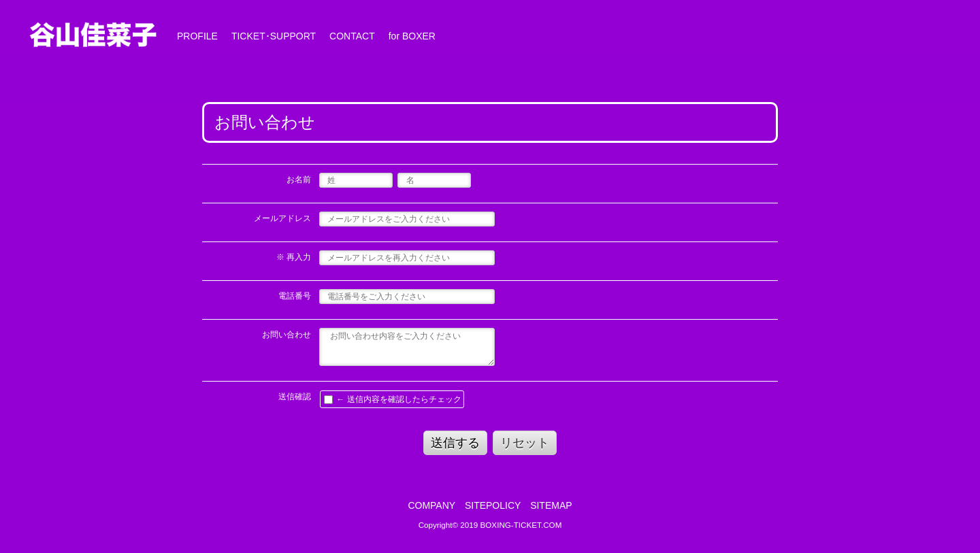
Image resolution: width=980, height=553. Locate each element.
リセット (525, 443)
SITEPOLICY (493, 505)
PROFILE (197, 36)
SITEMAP (551, 505)
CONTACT (352, 36)
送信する (455, 443)
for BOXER (412, 36)
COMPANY (431, 505)
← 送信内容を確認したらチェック (393, 399)
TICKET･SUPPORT (274, 36)
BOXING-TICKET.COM (521, 525)
